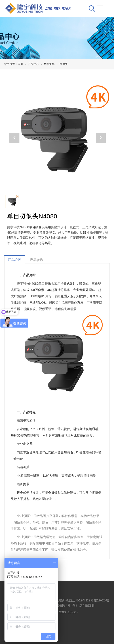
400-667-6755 (58, 9)
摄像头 (64, 64)
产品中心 (34, 64)
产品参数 (37, 260)
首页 (20, 64)
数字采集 (49, 64)
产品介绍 (15, 260)
